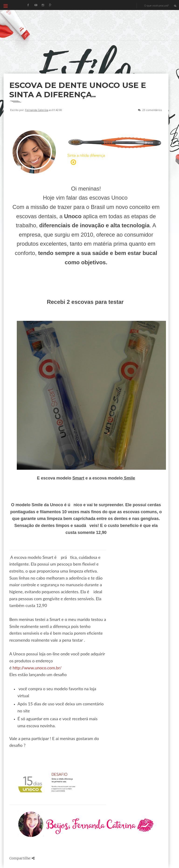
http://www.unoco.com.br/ (37, 668)
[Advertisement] (88, 61)
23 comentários (152, 110)
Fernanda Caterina (37, 110)
